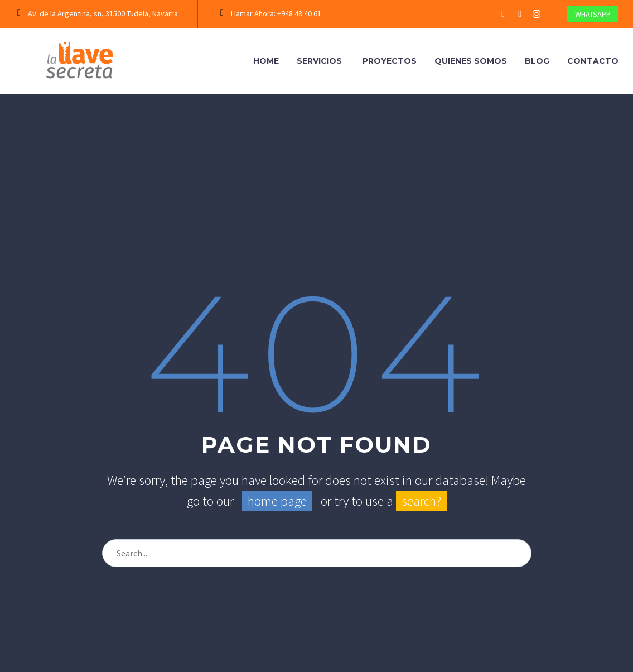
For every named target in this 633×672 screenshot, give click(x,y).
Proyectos (390, 61)
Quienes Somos (471, 61)
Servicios (321, 61)
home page (277, 501)
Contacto (593, 61)
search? (421, 501)
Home (266, 61)
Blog (537, 61)
